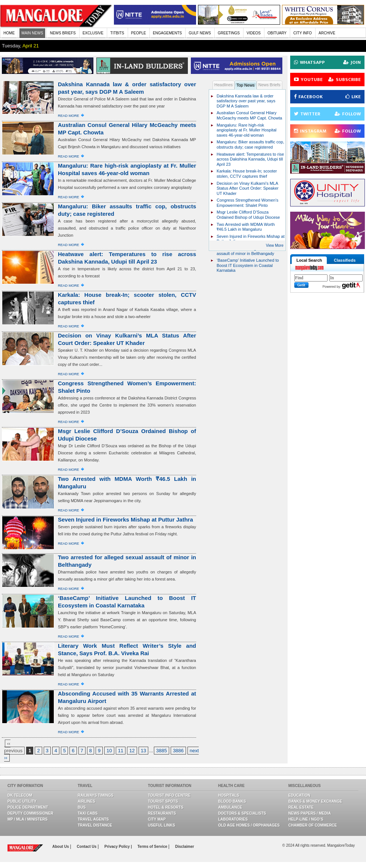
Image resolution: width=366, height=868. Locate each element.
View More (275, 245)
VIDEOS (254, 33)
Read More (69, 116)
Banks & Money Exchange (315, 801)
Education (299, 795)
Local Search (309, 260)
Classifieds (345, 260)
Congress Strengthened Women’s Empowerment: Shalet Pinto (247, 203)
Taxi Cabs (88, 813)
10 (109, 751)
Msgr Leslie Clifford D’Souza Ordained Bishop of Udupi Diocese (248, 215)
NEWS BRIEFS (63, 33)
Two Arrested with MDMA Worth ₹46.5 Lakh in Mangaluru (246, 227)
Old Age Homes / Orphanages (249, 825)
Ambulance (230, 807)
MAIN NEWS (32, 33)
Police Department (28, 807)
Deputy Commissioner (30, 813)
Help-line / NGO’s (306, 819)
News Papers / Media (310, 813)
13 (143, 751)
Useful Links (162, 825)
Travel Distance (95, 825)
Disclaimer (185, 847)
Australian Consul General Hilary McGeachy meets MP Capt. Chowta (249, 115)
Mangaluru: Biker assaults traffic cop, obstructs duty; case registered (250, 144)
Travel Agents (93, 819)
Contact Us (87, 847)
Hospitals (229, 795)
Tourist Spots (163, 801)
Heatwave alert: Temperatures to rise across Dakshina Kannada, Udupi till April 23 (250, 159)
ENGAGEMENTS (167, 33)
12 (132, 751)
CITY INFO (303, 33)
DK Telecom (20, 795)
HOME (9, 33)
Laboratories (233, 819)
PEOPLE (139, 33)
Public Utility (22, 801)
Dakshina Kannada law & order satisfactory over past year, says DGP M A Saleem (246, 101)
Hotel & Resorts (166, 807)
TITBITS (117, 33)
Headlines (224, 85)
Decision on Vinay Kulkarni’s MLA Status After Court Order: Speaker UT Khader (248, 188)
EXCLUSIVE (93, 33)
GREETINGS (229, 33)
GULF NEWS (200, 33)
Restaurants (162, 813)
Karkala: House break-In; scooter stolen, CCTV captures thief (247, 174)
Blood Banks (232, 801)
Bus (82, 807)
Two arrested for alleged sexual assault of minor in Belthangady (245, 251)
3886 (178, 751)
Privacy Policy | (118, 847)
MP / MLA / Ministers (27, 819)
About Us (61, 847)
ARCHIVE (327, 33)
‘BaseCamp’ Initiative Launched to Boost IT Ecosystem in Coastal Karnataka (248, 265)
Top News (246, 85)
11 (121, 751)
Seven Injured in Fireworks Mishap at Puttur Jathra (125, 519)
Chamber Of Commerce (313, 825)
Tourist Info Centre (169, 795)
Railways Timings (96, 795)
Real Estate (301, 807)
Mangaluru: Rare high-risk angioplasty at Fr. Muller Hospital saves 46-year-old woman (246, 130)
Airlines (86, 801)
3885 (162, 751)
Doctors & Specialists (242, 813)
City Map (157, 819)
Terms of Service (153, 847)
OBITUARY (277, 33)
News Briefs (269, 85)
